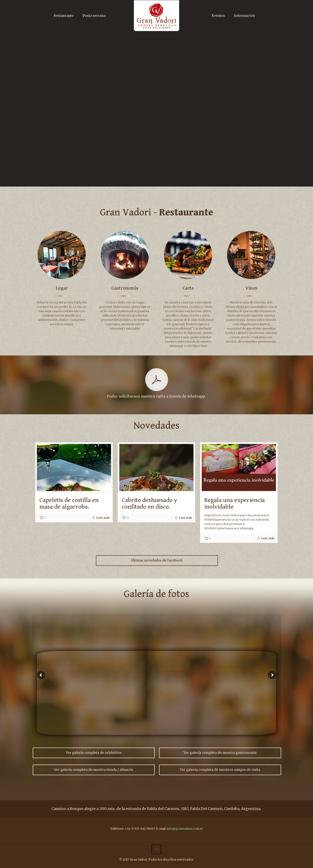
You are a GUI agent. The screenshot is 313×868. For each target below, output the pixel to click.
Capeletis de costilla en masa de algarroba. (69, 503)
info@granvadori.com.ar (185, 829)
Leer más (103, 518)
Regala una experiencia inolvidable (234, 503)
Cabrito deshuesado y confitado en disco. (149, 503)
